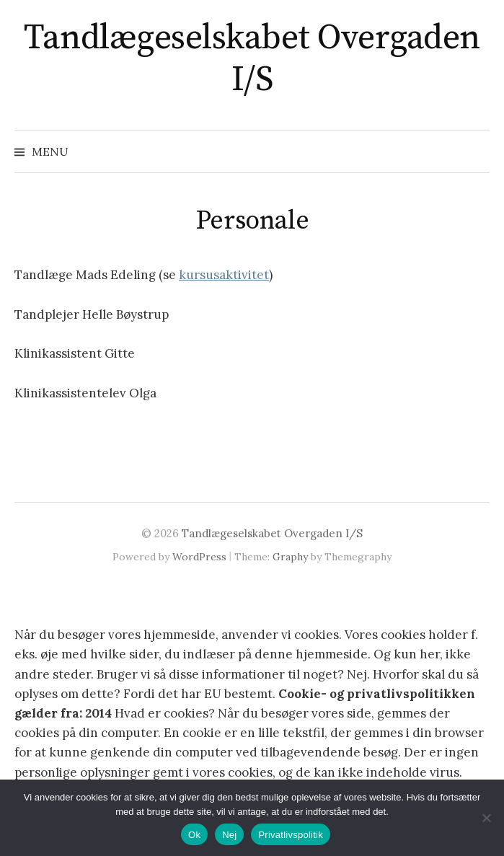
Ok (194, 835)
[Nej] (486, 818)
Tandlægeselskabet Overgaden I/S (252, 59)
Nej (229, 835)
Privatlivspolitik (291, 835)
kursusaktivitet (224, 275)
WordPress (199, 557)
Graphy (290, 557)
